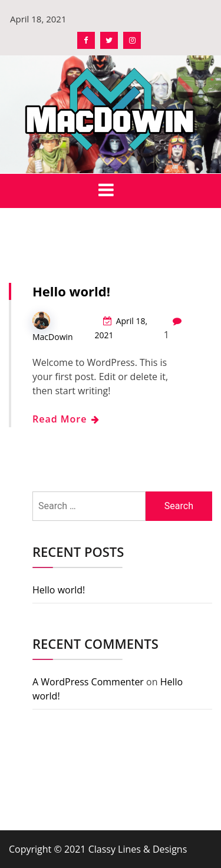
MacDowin (53, 337)
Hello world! (71, 291)
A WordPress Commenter (88, 682)
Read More (65, 419)
